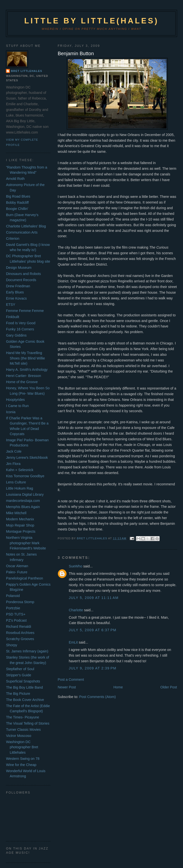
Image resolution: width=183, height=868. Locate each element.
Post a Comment (71, 680)
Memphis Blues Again (23, 507)
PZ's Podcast (16, 620)
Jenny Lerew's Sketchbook (27, 458)
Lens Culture (16, 482)
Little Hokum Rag (19, 488)
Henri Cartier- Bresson (23, 376)
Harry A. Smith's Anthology (27, 370)
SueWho (75, 566)
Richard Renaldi (18, 627)
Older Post (169, 687)
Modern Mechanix (20, 519)
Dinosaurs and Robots (23, 274)
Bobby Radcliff (17, 203)
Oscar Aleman (17, 566)
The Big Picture (18, 694)
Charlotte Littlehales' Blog (26, 226)
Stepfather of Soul (20, 669)
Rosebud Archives (20, 633)
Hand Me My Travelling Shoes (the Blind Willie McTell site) (25, 358)
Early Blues (15, 292)
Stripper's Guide (18, 675)
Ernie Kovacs (16, 298)
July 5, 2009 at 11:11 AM (94, 598)
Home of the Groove (22, 382)
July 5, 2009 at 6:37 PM (93, 630)
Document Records (21, 280)
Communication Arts (22, 232)
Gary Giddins (16, 335)
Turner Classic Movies (23, 730)
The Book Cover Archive (25, 700)
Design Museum (19, 268)
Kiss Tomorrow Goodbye (25, 476)
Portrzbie (13, 608)
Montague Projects (21, 531)
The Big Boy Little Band (24, 687)
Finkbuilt (12, 317)
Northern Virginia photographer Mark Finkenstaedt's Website (26, 543)
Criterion (13, 238)
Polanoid (13, 596)
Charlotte (76, 610)
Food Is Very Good (21, 323)
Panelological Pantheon (24, 578)
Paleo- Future (17, 572)
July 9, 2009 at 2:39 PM (93, 668)
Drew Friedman (18, 286)
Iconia (11, 412)
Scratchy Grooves (20, 639)
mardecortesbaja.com (23, 501)
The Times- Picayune (22, 717)
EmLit (73, 642)
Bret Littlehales (26, 71)
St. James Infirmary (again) (27, 651)
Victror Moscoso (18, 736)
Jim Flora (13, 464)
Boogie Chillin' (17, 209)
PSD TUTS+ (16, 614)
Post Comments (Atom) (98, 697)
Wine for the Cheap (21, 765)
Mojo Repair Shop (20, 525)
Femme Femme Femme (25, 311)
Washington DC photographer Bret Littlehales (22, 747)
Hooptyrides (15, 400)
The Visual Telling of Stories (28, 723)
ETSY (10, 305)
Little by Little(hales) (91, 21)
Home (118, 687)
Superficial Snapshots (23, 681)
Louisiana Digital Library (25, 494)
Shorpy (11, 645)
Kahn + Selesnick (20, 470)
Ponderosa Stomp (20, 602)
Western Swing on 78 (23, 759)
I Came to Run (17, 406)
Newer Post (67, 687)
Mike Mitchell (16, 513)
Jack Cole (14, 451)
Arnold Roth (15, 179)
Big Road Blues (18, 196)
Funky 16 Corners (20, 329)
